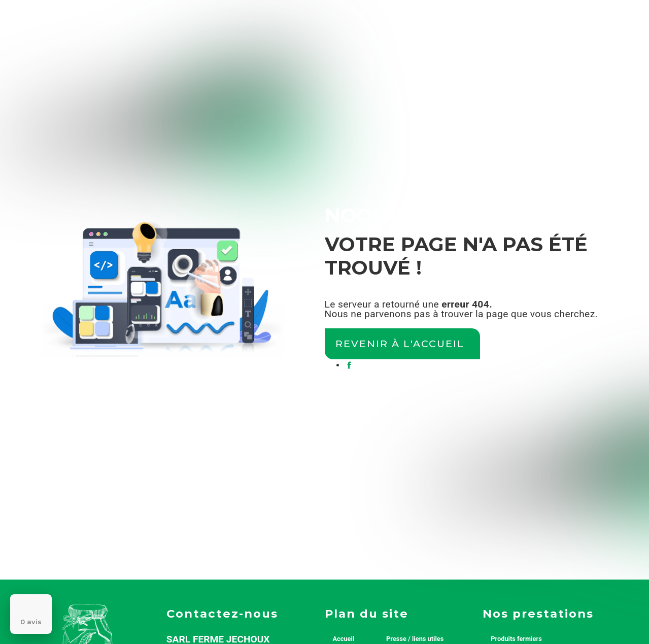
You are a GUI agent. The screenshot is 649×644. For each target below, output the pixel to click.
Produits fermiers (516, 639)
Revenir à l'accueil (400, 344)
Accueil (344, 639)
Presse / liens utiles (415, 639)
